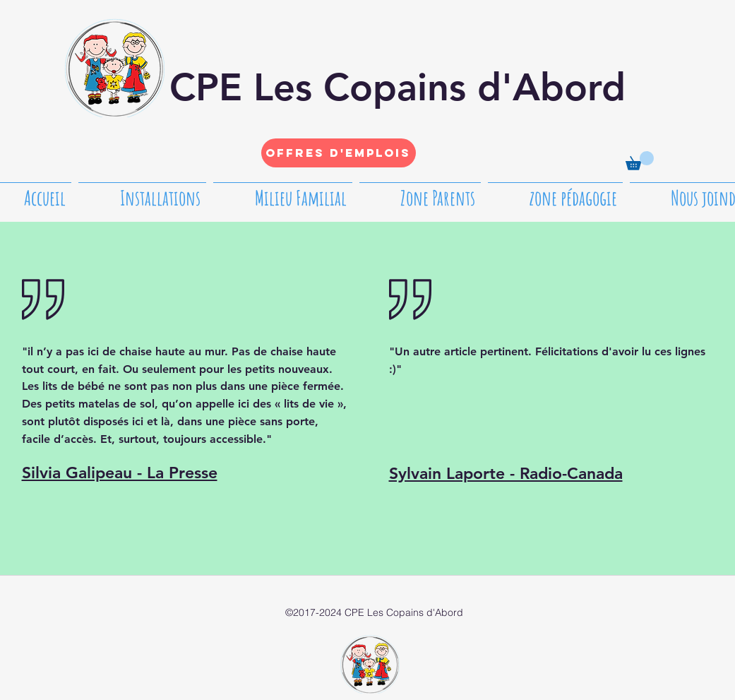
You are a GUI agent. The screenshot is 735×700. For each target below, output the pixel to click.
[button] (640, 161)
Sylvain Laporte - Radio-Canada (506, 473)
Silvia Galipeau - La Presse (120, 473)
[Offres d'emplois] (339, 153)
